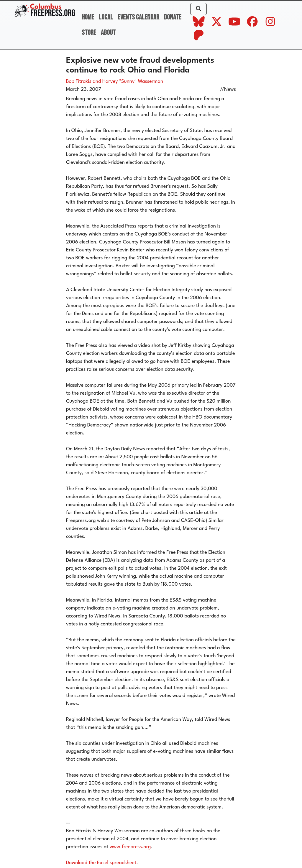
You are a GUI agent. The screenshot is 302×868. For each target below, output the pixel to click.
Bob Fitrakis (79, 81)
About (108, 33)
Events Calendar (138, 17)
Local (106, 17)
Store (89, 33)
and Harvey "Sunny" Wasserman (128, 81)
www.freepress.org (130, 847)
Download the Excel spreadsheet (101, 863)
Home (88, 17)
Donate (173, 17)
